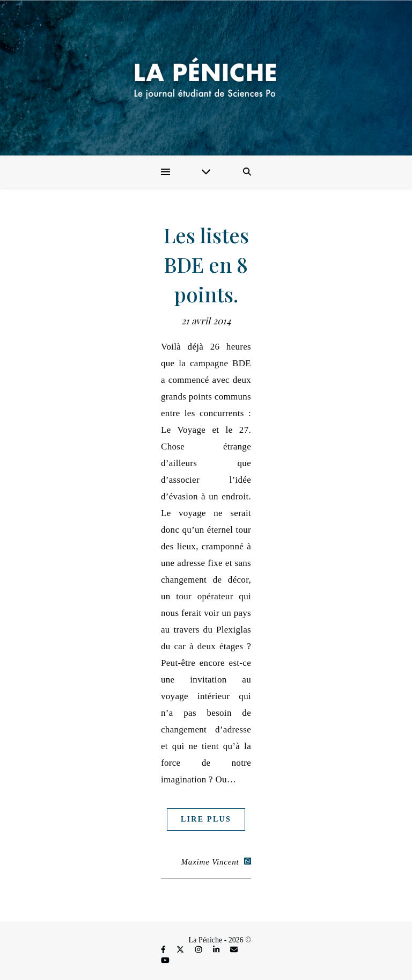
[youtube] (165, 960)
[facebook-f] (164, 950)
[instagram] (200, 950)
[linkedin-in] (217, 950)
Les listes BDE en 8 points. (206, 264)
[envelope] (234, 950)
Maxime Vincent (210, 862)
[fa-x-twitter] (181, 950)
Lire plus (206, 819)
